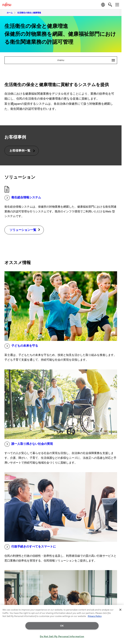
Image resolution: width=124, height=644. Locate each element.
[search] (110, 5)
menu (87, 60)
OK (62, 626)
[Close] (120, 610)
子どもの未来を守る (21, 346)
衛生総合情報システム (23, 198)
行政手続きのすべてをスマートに (30, 547)
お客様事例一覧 (22, 151)
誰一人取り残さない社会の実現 (29, 444)
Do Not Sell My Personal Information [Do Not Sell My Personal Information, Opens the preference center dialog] (62, 636)
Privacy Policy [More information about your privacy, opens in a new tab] (95, 616)
